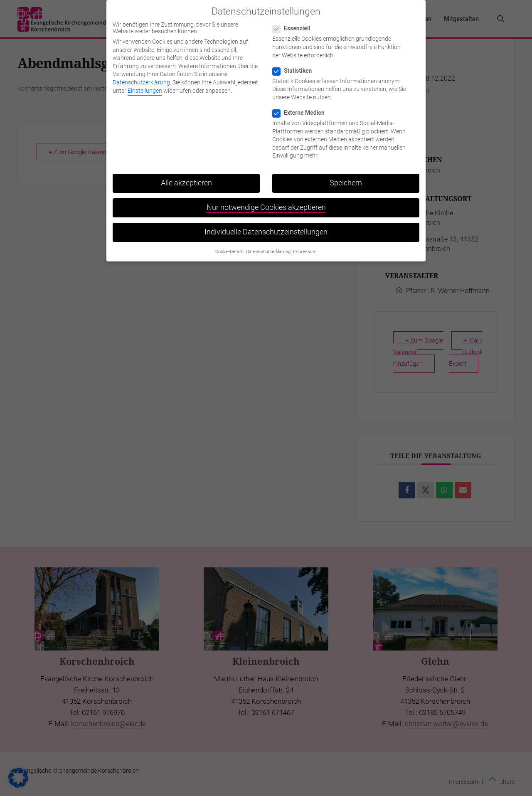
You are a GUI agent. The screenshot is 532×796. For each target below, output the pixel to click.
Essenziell (295, 22)
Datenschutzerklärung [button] (268, 245)
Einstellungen (145, 84)
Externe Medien (302, 106)
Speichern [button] (346, 177)
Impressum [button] (305, 245)
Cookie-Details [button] (229, 245)
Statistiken (296, 64)
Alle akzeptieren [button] (186, 177)
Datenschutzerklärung (141, 76)
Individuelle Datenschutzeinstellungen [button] (266, 226)
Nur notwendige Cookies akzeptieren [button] (266, 201)
